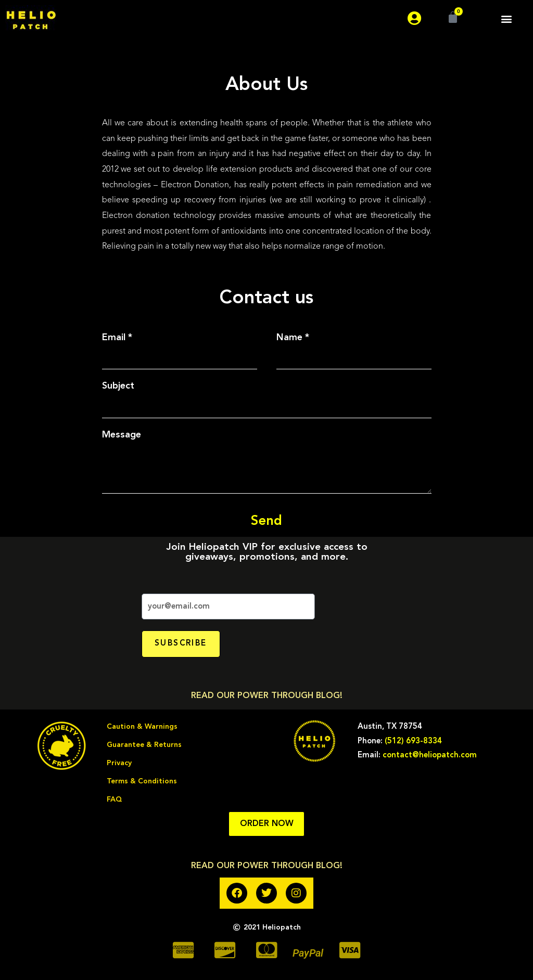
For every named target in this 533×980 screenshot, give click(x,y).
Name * (293, 338)
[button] (506, 18)
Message (122, 435)
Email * (117, 338)
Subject (118, 386)
